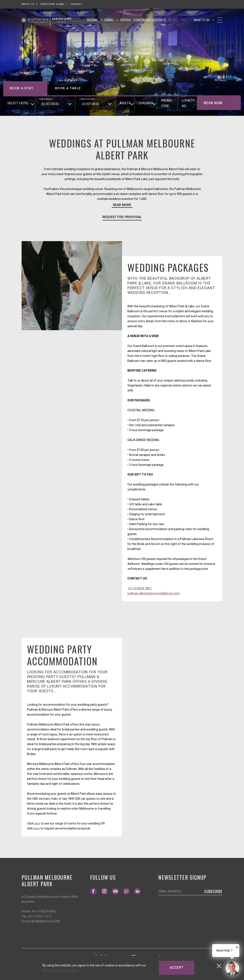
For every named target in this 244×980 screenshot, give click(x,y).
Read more (122, 205)
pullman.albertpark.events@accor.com (154, 593)
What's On (202, 20)
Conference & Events (150, 20)
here (37, 823)
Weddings (180, 20)
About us (28, 4)
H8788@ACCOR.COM (45, 921)
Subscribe (213, 891)
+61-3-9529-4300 (44, 911)
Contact (76, 4)
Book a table (68, 88)
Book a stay (21, 88)
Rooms (93, 20)
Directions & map (52, 4)
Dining (109, 20)
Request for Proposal (122, 217)
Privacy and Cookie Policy (60, 970)
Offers (125, 20)
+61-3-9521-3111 (40, 916)
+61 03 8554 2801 (140, 588)
